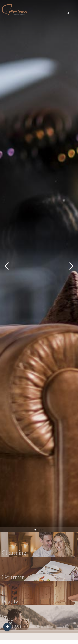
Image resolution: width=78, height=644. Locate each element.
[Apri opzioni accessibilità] (7, 627)
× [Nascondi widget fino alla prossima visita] (10, 623)
